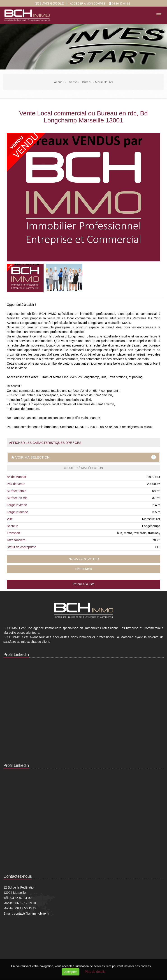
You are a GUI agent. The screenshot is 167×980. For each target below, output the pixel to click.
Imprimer (84, 569)
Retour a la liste (83, 584)
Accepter (71, 972)
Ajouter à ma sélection (84, 468)
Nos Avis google (49, 3)
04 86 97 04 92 (121, 4)
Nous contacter (84, 559)
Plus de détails (95, 972)
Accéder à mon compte (88, 4)
